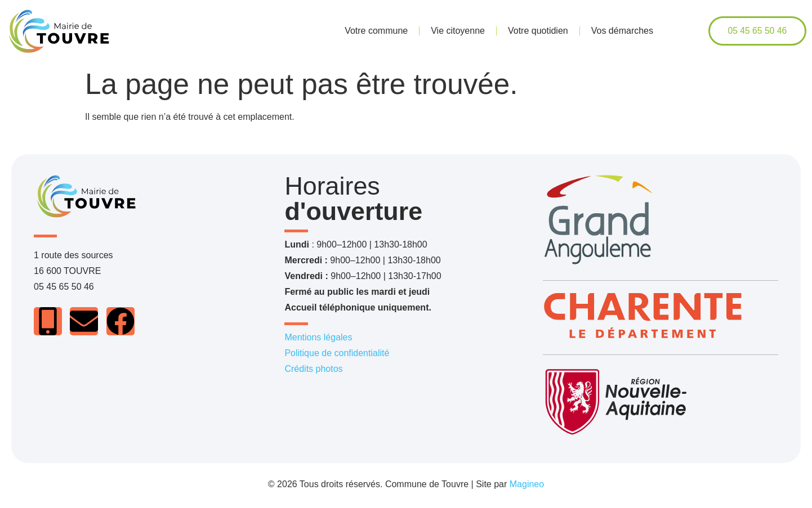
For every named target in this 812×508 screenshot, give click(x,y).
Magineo (527, 484)
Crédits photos (313, 369)
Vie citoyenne (458, 31)
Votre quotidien (538, 31)
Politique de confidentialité (337, 353)
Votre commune (376, 31)
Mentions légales (318, 337)
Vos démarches (622, 31)
